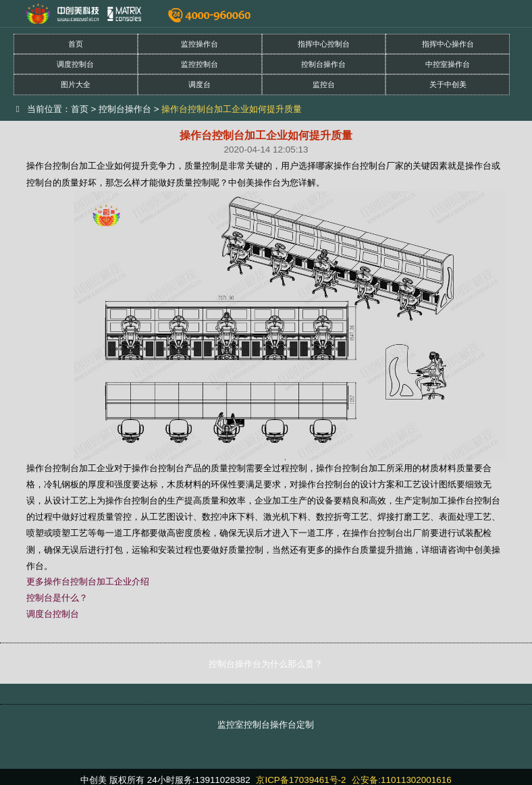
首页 (76, 44)
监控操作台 (199, 44)
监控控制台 (199, 64)
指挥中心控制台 (324, 44)
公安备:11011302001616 (401, 780)
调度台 (199, 84)
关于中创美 (448, 84)
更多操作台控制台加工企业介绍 (88, 581)
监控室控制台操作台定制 (266, 725)
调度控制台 (75, 64)
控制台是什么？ (57, 598)
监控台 (324, 84)
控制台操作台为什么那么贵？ (266, 664)
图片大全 (76, 84)
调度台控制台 (53, 614)
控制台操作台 (323, 64)
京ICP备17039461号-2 (301, 780)
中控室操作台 (448, 64)
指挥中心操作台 (448, 44)
